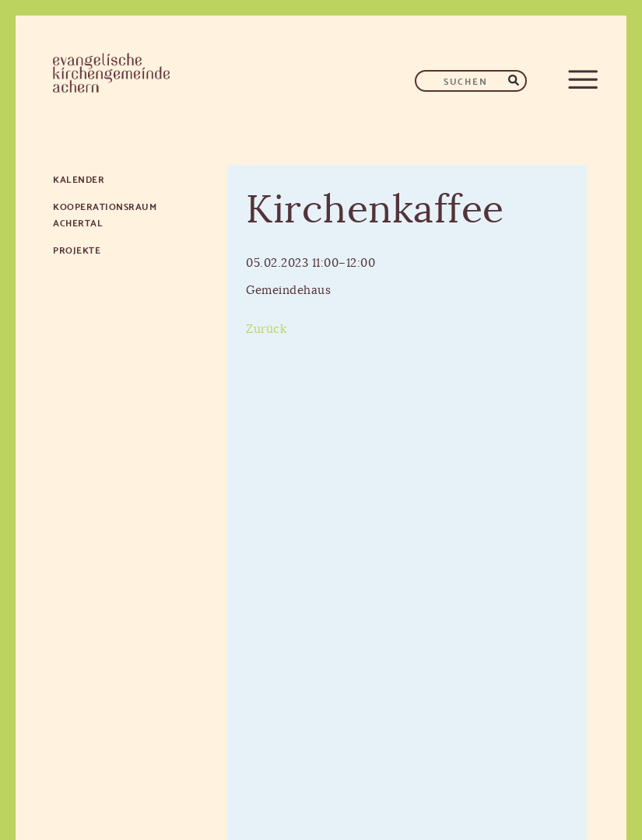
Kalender (79, 178)
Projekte (77, 249)
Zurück (266, 329)
